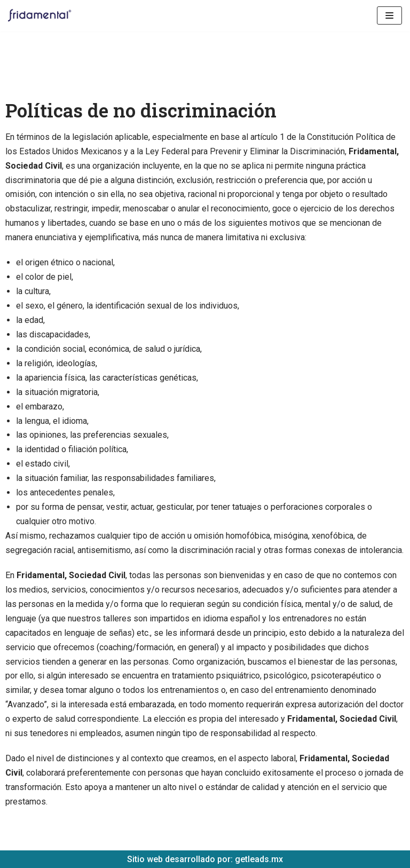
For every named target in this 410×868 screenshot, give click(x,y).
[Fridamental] (43, 16)
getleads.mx (259, 859)
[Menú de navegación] (389, 15)
